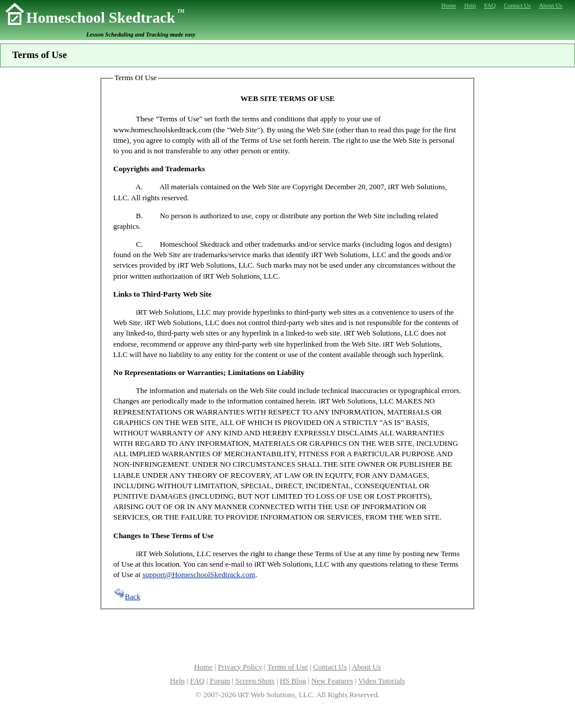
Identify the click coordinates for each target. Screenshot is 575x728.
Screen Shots (255, 681)
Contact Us (330, 667)
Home (203, 667)
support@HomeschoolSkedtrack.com (199, 574)
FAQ (197, 681)
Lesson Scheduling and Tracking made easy (141, 35)
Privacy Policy (240, 667)
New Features (332, 681)
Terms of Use (287, 667)
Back (127, 597)
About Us (366, 667)
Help (177, 681)
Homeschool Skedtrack (105, 18)
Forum (220, 681)
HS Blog (293, 681)
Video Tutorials (382, 681)
